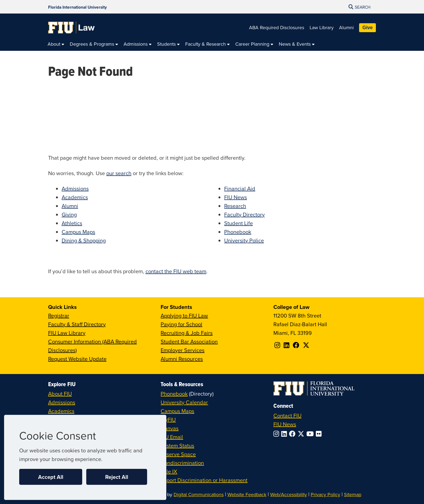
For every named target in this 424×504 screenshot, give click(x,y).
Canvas (170, 428)
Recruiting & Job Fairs (187, 333)
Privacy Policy (325, 494)
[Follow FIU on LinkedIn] (285, 434)
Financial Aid (240, 188)
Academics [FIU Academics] (61, 411)
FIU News (236, 197)
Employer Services (183, 350)
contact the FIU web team (176, 271)
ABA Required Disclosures (277, 27)
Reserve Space (178, 454)
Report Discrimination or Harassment (204, 480)
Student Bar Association (189, 341)
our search (119, 173)
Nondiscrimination (182, 463)
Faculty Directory (244, 214)
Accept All (51, 477)
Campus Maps (78, 232)
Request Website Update (77, 359)
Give (367, 28)
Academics (75, 197)
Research (235, 206)
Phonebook (238, 232)
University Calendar (184, 402)
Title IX (169, 471)
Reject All (117, 477)
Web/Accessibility (289, 494)
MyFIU (168, 420)
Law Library (322, 27)
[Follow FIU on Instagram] (277, 434)
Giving (69, 214)
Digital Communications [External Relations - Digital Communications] (199, 494)
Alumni (346, 27)
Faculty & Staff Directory (77, 324)
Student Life (239, 223)
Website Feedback (247, 494)
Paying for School (181, 324)
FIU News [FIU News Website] (285, 424)
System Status (177, 445)
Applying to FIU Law (184, 316)
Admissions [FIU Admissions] (62, 402)
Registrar (59, 316)
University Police (244, 240)
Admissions (75, 188)
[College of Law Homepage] (72, 28)
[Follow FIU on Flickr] (320, 434)
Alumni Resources (182, 359)
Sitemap (353, 494)
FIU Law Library (67, 333)
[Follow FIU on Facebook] (293, 434)
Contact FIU (287, 415)
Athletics (72, 223)
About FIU (60, 394)
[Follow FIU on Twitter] (302, 434)
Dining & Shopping (84, 240)
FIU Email (172, 437)
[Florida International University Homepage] (77, 7)
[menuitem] (56, 44)
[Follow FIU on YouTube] (311, 434)
